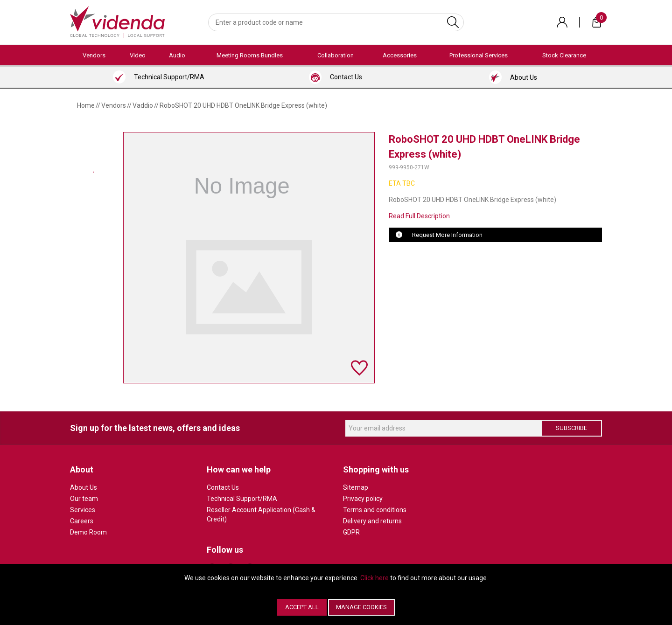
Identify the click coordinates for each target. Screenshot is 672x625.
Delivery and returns (372, 521)
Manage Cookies (361, 607)
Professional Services (479, 55)
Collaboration (336, 55)
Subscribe (571, 428)
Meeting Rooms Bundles (250, 55)
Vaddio (143, 105)
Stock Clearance (564, 55)
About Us (84, 487)
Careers (82, 521)
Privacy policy (363, 499)
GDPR (351, 532)
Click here (374, 578)
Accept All (302, 607)
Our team (84, 499)
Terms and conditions (375, 510)
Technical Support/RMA (242, 499)
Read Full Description (419, 216)
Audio (177, 55)
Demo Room (88, 532)
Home (86, 105)
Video (138, 55)
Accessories (400, 55)
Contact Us (223, 487)
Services (83, 510)
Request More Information (447, 235)
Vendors (94, 55)
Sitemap (356, 487)
